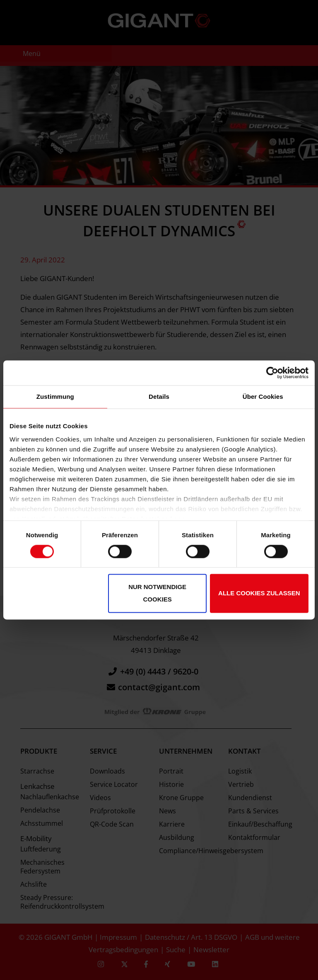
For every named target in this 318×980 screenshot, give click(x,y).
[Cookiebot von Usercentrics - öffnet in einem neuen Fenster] (272, 373)
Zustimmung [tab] (55, 397)
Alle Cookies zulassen (259, 593)
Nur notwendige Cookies (157, 593)
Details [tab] (159, 397)
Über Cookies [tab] (263, 397)
